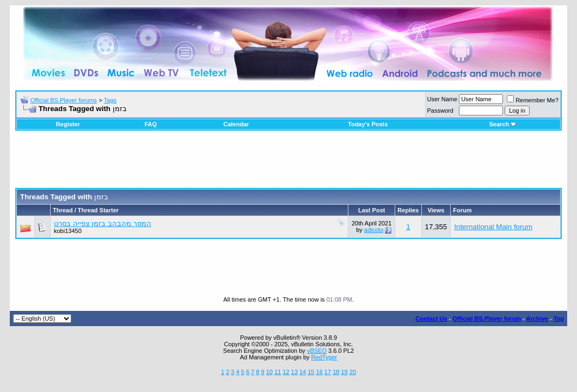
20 (353, 372)
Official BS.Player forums (64, 100)
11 (278, 372)
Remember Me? (533, 100)
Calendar (236, 124)
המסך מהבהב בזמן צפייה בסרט (103, 223)
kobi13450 (68, 231)
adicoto (374, 230)
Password (440, 111)
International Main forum (493, 227)
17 (328, 372)
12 (286, 372)
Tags (110, 100)
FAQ (151, 124)
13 (294, 372)
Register (68, 124)
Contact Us (431, 318)
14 (303, 372)
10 (269, 372)
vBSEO (317, 351)
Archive (537, 318)
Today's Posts (368, 124)
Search (503, 124)
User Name (443, 99)
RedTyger (324, 357)
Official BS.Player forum (487, 318)
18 (336, 372)
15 (311, 372)
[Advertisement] (288, 163)
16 (320, 372)
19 (344, 372)
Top (559, 318)
